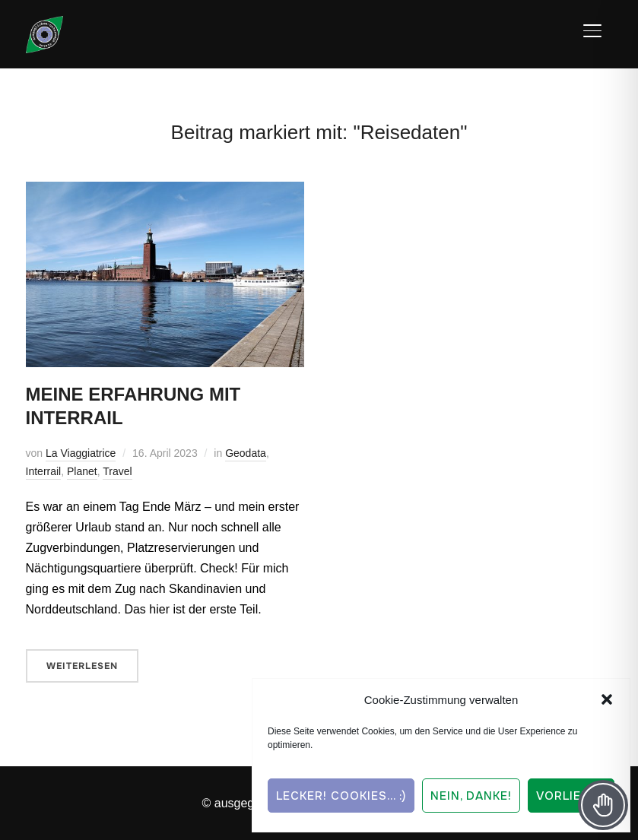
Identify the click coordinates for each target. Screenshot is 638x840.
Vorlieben (571, 796)
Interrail (44, 471)
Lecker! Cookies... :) (341, 796)
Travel (117, 471)
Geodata (246, 453)
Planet (82, 471)
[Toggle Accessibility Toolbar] (603, 805)
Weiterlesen (82, 666)
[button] (607, 699)
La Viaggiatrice (81, 453)
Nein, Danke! (471, 796)
